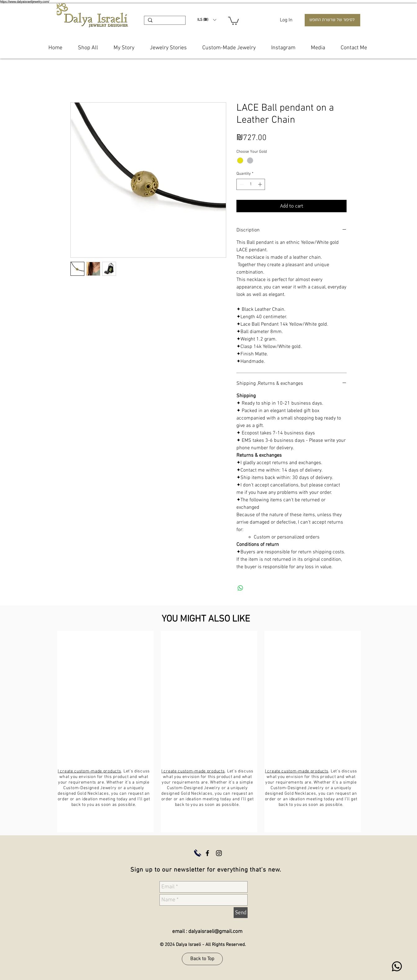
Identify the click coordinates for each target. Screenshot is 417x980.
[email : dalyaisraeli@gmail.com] (204, 932)
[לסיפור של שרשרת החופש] (332, 20)
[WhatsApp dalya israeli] (397, 966)
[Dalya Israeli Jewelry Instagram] (219, 853)
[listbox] (207, 20)
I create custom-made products (89, 771)
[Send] (241, 913)
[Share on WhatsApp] (240, 588)
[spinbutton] (251, 184)
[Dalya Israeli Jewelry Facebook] (207, 853)
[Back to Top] (202, 959)
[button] (207, 20)
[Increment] (261, 184)
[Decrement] (241, 184)
